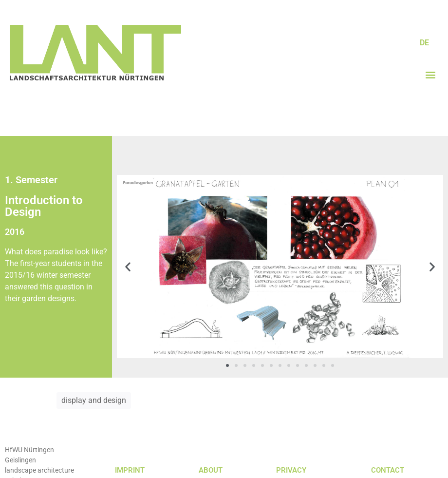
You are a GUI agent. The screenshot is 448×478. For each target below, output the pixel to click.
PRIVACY (291, 470)
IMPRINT (130, 470)
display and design (94, 400)
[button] (430, 75)
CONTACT (388, 470)
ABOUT (211, 470)
